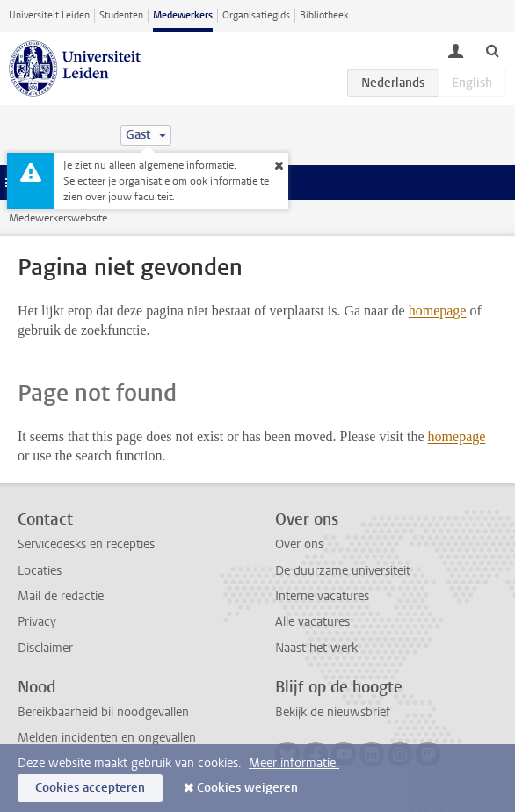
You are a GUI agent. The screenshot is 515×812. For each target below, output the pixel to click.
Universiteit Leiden (49, 15)
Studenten (121, 15)
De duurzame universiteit (343, 571)
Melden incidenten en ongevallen (107, 738)
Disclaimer (45, 648)
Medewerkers (183, 15)
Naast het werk (316, 648)
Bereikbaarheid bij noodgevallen (103, 712)
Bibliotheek (324, 15)
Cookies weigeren (247, 788)
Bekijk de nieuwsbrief (333, 712)
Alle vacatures (312, 622)
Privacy (37, 622)
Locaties (40, 571)
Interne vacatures (322, 596)
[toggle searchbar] (492, 50)
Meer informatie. (294, 763)
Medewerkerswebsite (58, 218)
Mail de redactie (61, 596)
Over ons (299, 544)
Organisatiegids (256, 15)
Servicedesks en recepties (86, 544)
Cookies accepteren (90, 788)
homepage (438, 311)
